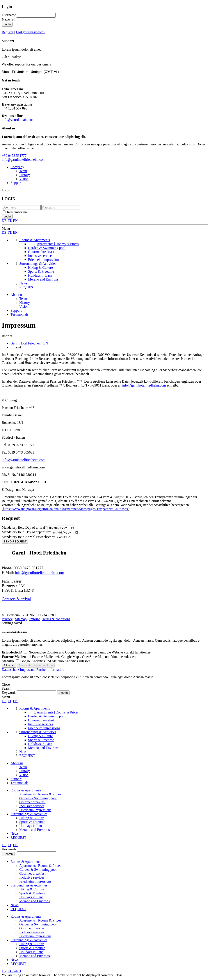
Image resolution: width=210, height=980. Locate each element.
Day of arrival (25, 528)
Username (9, 15)
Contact (16, 972)
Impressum (28, 671)
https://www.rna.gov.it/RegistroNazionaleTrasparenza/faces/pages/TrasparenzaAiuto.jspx (65, 509)
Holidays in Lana (31, 827)
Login (7, 24)
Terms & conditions (56, 620)
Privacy (7, 620)
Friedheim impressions (35, 811)
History (25, 175)
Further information (50, 671)
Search (8, 855)
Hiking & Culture (32, 819)
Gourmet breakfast (32, 803)
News (14, 835)
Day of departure (27, 533)
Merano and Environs (35, 831)
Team (23, 171)
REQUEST (18, 839)
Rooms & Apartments (26, 791)
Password (8, 20)
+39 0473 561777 (14, 156)
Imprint (34, 620)
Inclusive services (32, 807)
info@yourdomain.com (18, 120)
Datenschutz (10, 671)
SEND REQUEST (15, 543)
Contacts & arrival (16, 600)
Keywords (9, 694)
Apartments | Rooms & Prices (40, 795)
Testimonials (20, 314)
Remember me (17, 212)
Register (8, 32)
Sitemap (21, 620)
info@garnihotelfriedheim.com (24, 160)
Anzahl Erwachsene (29, 538)
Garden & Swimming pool (38, 799)
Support (16, 183)
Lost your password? (31, 32)
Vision (24, 179)
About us (17, 295)
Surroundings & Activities (29, 815)
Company (17, 167)
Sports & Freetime (32, 823)
